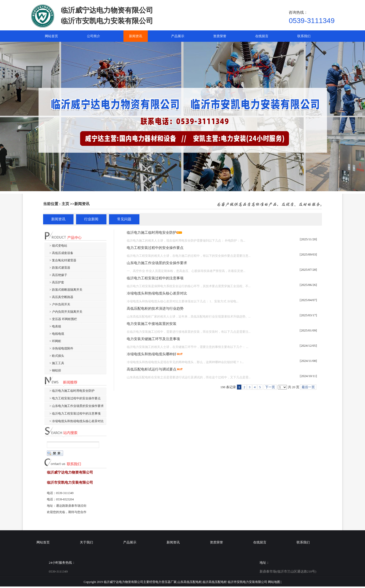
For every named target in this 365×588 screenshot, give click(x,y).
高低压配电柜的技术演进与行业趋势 (155, 309)
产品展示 (130, 542)
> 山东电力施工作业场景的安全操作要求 (77, 406)
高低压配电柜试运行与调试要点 (152, 369)
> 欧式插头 (57, 356)
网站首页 (43, 542)
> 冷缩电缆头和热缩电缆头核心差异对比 (77, 421)
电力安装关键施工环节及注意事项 (153, 339)
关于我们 (86, 542)
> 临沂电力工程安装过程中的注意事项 (75, 414)
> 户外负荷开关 (60, 304)
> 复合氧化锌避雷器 (63, 260)
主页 (65, 204)
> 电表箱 (55, 326)
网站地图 (274, 582)
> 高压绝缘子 (58, 275)
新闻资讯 (82, 204)
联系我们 (303, 542)
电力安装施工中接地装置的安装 (152, 324)
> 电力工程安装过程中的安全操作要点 (75, 398)
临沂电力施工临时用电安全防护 (152, 233)
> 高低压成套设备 (61, 253)
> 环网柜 (55, 341)
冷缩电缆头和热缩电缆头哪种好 (152, 354)
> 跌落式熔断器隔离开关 (66, 290)
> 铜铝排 (55, 370)
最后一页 (308, 387)
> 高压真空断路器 (61, 297)
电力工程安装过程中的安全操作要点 (155, 248)
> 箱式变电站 (58, 246)
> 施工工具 (57, 363)
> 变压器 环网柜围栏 (63, 319)
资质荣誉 (216, 542)
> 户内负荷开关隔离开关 (66, 312)
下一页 (270, 387)
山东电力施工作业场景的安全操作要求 (157, 263)
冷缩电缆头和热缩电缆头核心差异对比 (157, 293)
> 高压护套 (57, 282)
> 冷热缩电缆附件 (61, 348)
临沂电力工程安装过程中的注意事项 (155, 278)
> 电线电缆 (57, 334)
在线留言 (260, 542)
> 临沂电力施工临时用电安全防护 (72, 391)
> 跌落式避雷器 (60, 268)
